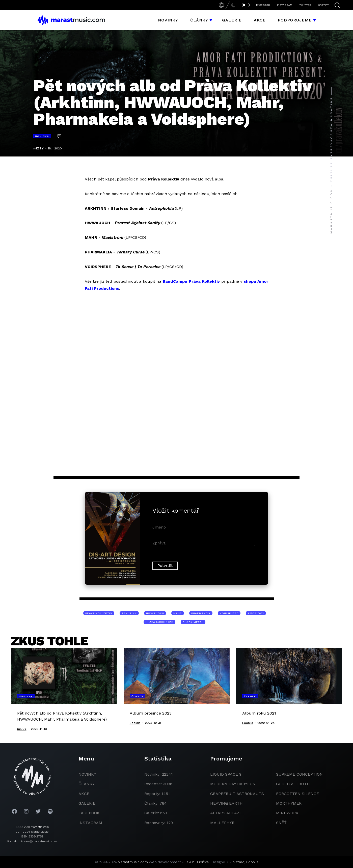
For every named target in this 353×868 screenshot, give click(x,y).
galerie (87, 803)
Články (199, 20)
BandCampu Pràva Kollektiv (191, 281)
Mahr (178, 613)
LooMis (252, 862)
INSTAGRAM (285, 5)
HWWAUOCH (155, 613)
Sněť (281, 823)
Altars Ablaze (226, 813)
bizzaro (238, 862)
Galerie (232, 20)
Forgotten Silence (297, 794)
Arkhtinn (129, 613)
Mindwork (287, 813)
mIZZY (38, 148)
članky (87, 784)
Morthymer (289, 803)
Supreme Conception (299, 774)
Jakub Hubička (197, 862)
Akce (260, 20)
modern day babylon (233, 784)
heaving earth (226, 803)
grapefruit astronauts (237, 794)
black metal (193, 622)
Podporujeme (295, 20)
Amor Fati (256, 613)
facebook (89, 813)
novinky (87, 774)
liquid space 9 (226, 774)
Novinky (168, 20)
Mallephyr (222, 823)
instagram (90, 823)
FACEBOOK (263, 5)
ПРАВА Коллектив (159, 622)
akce (84, 794)
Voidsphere (229, 613)
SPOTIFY (323, 5)
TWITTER (305, 5)
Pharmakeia (201, 613)
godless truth (293, 784)
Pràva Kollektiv (99, 613)
